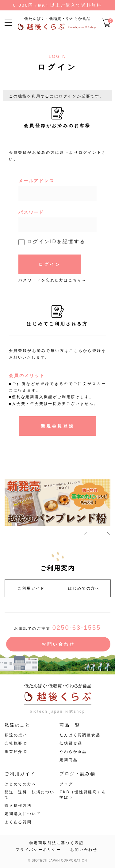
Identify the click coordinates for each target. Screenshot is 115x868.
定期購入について (23, 814)
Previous (88, 535)
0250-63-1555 (77, 628)
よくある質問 (18, 822)
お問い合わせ (58, 644)
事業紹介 (14, 752)
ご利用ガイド (31, 588)
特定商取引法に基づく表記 (57, 843)
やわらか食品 (73, 752)
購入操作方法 (18, 806)
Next (105, 535)
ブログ (66, 784)
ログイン (50, 264)
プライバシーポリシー (38, 850)
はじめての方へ (84, 588)
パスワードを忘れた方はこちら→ (52, 280)
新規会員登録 (57, 426)
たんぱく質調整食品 (80, 735)
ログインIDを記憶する (56, 242)
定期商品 (69, 760)
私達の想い (16, 735)
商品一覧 (70, 725)
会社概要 (14, 743)
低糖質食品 (71, 743)
